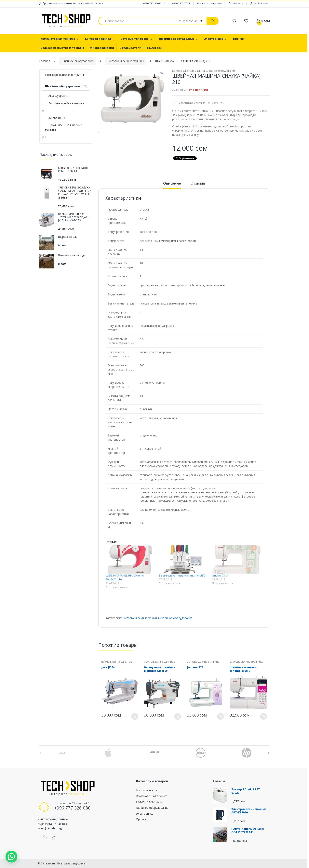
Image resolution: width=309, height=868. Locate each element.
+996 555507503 (179, 3)
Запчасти (53, 117)
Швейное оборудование (177, 39)
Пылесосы (155, 48)
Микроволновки (102, 48)
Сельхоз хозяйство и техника (62, 48)
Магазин (236, 3)
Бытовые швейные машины (126, 61)
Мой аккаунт (260, 3)
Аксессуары (54, 96)
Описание (172, 183)
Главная (45, 61)
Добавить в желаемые (191, 103)
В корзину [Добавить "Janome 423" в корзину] (221, 716)
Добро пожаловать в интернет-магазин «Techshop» (71, 3)
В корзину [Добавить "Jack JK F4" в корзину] (135, 716)
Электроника (214, 39)
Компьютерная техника (58, 39)
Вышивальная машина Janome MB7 (182, 575)
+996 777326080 (150, 3)
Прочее (238, 39)
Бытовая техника (98, 39)
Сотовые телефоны (135, 39)
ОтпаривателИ (130, 48)
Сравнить (218, 103)
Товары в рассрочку (209, 3)
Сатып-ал (48, 863)
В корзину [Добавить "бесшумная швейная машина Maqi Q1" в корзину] (178, 716)
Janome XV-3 (220, 575)
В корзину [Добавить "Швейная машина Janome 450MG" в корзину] (263, 716)
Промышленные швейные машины (64, 127)
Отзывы (198, 183)
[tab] (172, 185)
